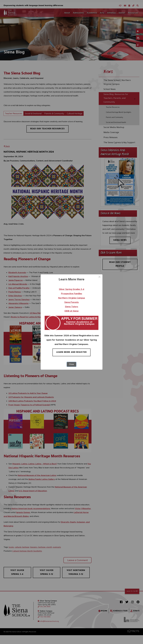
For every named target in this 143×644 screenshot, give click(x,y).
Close (71, 364)
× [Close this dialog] (100, 277)
